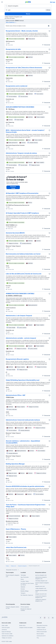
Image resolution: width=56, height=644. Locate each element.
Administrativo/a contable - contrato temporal (21, 340)
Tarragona (23, 595)
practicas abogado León (41, 577)
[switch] (49, 26)
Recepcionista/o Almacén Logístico (17, 361)
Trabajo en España (41, 628)
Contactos (4, 630)
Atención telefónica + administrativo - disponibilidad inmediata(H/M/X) (23, 443)
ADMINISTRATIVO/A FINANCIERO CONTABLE (20, 295)
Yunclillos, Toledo (25, 583)
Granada (23, 590)
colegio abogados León (41, 590)
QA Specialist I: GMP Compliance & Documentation (22, 195)
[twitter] (49, 618)
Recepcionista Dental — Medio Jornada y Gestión (22, 31)
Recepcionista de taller (13, 49)
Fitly (38, 638)
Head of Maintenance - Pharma (16, 531)
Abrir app (53, 2)
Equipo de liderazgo (6, 632)
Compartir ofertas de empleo (26, 628)
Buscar (28, 14)
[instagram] (45, 618)
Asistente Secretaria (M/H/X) (15, 234)
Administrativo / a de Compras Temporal (19, 317)
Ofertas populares (25, 608)
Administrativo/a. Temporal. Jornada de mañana (21, 153)
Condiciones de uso (41, 630)
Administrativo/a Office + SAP (16, 397)
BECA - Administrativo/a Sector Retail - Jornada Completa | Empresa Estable (25, 131)
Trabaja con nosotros (7, 638)
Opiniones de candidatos (8, 636)
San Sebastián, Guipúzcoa (27, 597)
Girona (22, 581)
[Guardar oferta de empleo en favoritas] (50, 31)
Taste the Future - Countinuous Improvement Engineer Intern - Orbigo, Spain (26, 507)
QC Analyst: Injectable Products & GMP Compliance (22, 215)
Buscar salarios (40, 634)
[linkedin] (53, 618)
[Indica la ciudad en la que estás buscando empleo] (28, 10)
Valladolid (23, 588)
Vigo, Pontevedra (25, 579)
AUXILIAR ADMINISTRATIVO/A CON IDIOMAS (20, 107)
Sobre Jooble (5, 625)
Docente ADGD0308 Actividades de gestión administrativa (25, 488)
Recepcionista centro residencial (17, 86)
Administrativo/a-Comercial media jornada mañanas (23, 421)
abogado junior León (40, 588)
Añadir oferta (22, 625)
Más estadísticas (11, 22)
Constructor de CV (41, 636)
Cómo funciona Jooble (7, 634)
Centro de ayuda (6, 628)
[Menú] (2, 2)
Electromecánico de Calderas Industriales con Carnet (23, 255)
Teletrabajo (23, 577)
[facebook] (41, 618)
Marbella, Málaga (25, 592)
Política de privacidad (42, 632)
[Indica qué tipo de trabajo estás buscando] (28, 6)
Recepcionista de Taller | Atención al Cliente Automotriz (24, 68)
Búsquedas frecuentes (13, 571)
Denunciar (46, 45)
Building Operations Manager (15, 465)
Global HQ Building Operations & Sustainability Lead (23, 382)
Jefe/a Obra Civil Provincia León (16, 549)
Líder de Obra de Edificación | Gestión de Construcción (24, 275)
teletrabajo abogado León (41, 582)
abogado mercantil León (41, 595)
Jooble (10, 641)
